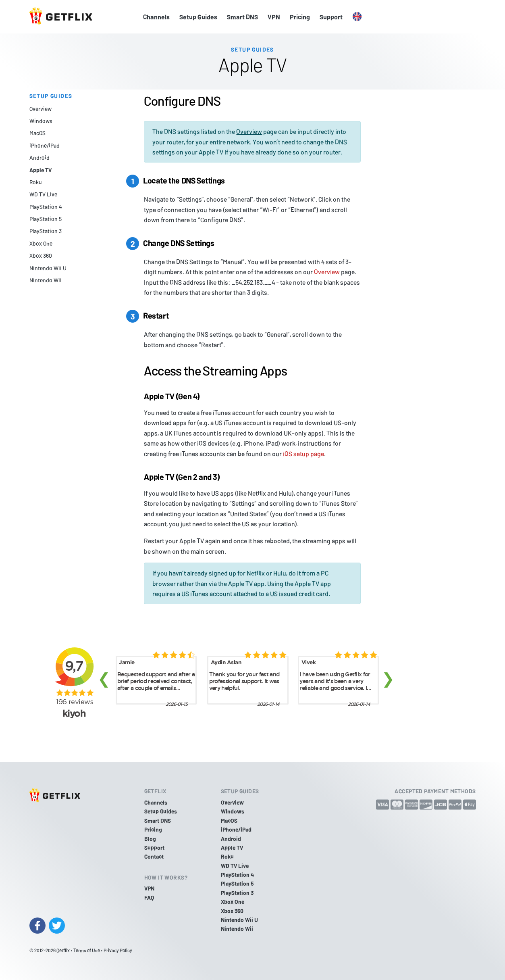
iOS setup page (303, 454)
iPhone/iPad (45, 145)
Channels (156, 17)
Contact (154, 856)
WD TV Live (43, 194)
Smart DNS (242, 17)
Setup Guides (198, 17)
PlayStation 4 (46, 207)
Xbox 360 (41, 255)
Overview (41, 109)
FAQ (149, 898)
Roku (36, 182)
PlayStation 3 (46, 231)
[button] (357, 17)
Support (331, 17)
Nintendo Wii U (48, 268)
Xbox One (41, 243)
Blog (150, 839)
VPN (274, 17)
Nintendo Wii (46, 280)
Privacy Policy (118, 950)
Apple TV (41, 170)
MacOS (37, 133)
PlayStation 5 (46, 219)
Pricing (300, 17)
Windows (41, 121)
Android (39, 157)
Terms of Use (87, 950)
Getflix (63, 950)
